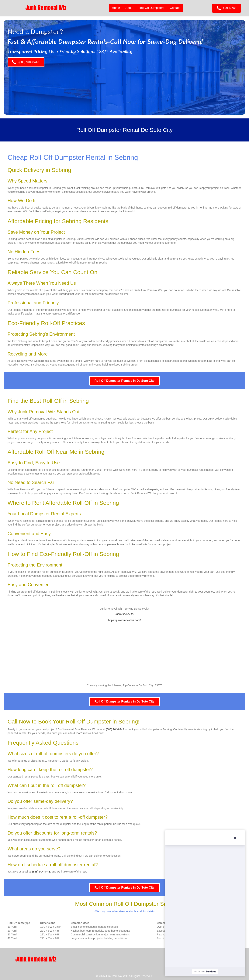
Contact (175, 8)
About (130, 8)
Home (116, 8)
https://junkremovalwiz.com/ (125, 620)
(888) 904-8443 (125, 614)
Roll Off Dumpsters (152, 8)
